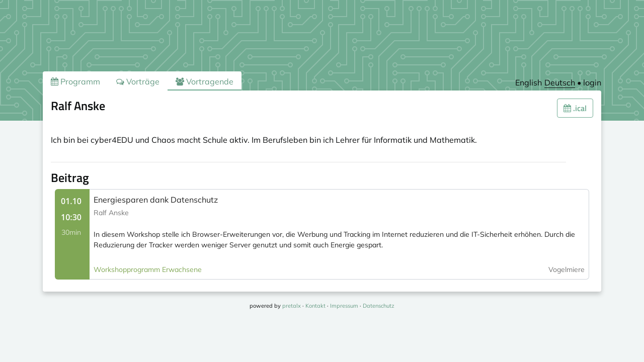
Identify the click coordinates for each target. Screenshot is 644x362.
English (529, 82)
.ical (575, 108)
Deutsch (560, 82)
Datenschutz (379, 306)
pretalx (292, 306)
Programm (75, 81)
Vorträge (138, 81)
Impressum (344, 306)
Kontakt (315, 306)
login (592, 82)
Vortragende (205, 81)
